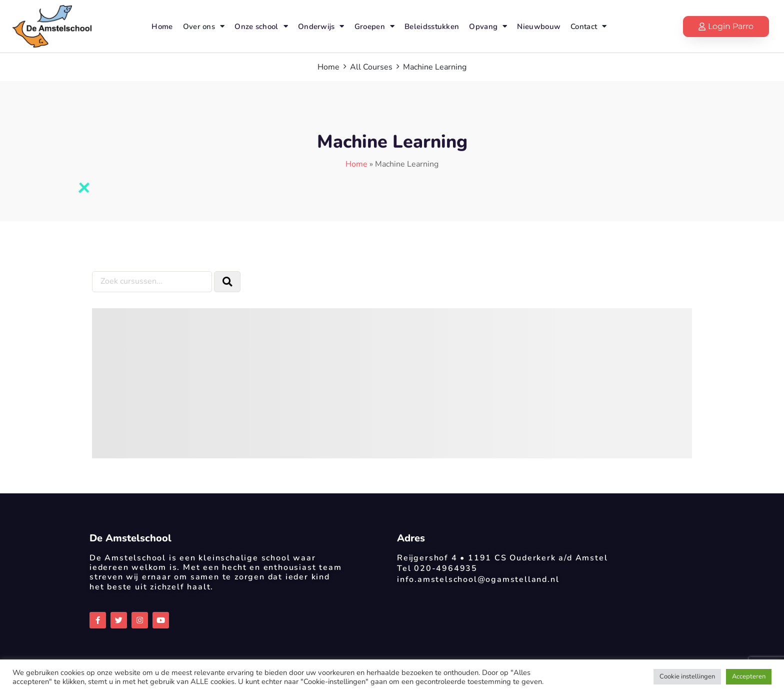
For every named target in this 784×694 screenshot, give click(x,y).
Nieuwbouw (539, 27)
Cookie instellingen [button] (687, 676)
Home (162, 27)
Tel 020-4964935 (437, 568)
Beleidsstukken (432, 27)
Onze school (261, 26)
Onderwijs (321, 26)
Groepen (374, 26)
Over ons (204, 26)
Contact (588, 26)
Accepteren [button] (749, 676)
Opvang (488, 26)
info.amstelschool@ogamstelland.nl (478, 579)
